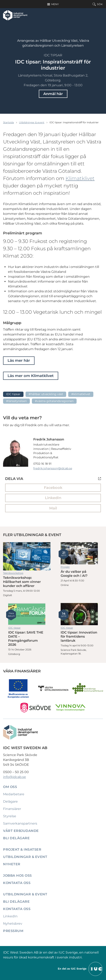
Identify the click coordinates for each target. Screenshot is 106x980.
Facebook (53, 488)
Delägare (10, 801)
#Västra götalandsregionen (54, 401)
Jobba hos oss (17, 876)
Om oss (10, 787)
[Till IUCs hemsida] (80, 969)
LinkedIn (53, 498)
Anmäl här (53, 94)
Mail (53, 508)
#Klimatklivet (81, 394)
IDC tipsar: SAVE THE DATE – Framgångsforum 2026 (27, 614)
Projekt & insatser (22, 849)
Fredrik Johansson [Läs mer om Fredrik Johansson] (49, 439)
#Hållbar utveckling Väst (46, 394)
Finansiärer (12, 809)
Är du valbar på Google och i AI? (79, 553)
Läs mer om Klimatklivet (31, 376)
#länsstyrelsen (16, 401)
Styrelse (10, 816)
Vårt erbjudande (21, 831)
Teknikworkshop (13, 573)
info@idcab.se (15, 777)
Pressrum (13, 931)
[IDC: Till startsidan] (15, 15)
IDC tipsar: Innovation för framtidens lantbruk (79, 614)
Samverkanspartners (20, 823)
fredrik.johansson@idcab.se (53, 468)
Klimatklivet (80, 178)
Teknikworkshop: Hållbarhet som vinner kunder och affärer (27, 556)
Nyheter (12, 864)
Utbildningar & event (32, 122)
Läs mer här (19, 361)
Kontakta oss (17, 883)
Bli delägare (16, 838)
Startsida (8, 122)
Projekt (65, 567)
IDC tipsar (53, 55)
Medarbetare (14, 794)
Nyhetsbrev (13, 924)
